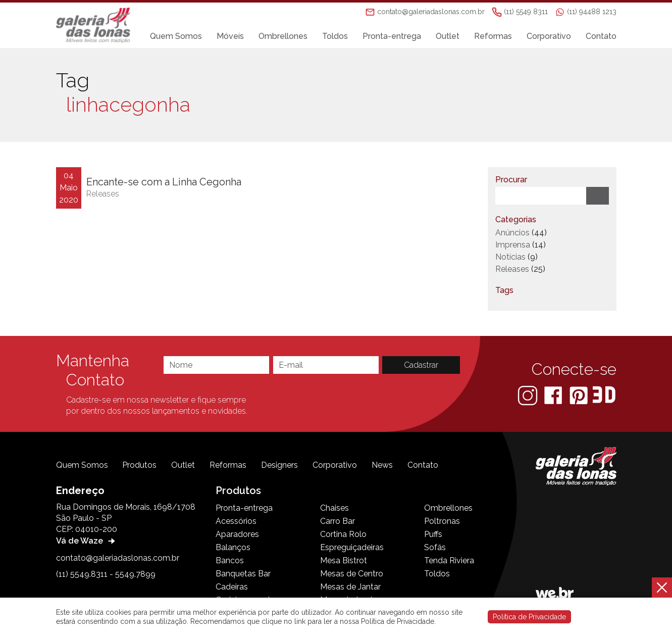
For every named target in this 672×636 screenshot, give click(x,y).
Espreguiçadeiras (352, 547)
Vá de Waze (87, 541)
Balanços (233, 547)
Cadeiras (232, 587)
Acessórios (236, 521)
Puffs (433, 534)
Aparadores (237, 534)
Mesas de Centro (352, 574)
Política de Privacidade (529, 617)
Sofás (435, 547)
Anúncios (512, 233)
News (382, 465)
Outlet (448, 36)
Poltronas (442, 521)
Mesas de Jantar (350, 587)
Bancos (230, 560)
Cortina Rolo (343, 534)
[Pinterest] (580, 395)
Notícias (510, 257)
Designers (279, 465)
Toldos (335, 36)
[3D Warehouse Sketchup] (604, 395)
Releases (103, 194)
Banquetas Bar (243, 574)
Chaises (334, 508)
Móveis (230, 36)
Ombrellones (283, 36)
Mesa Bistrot (344, 560)
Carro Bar (338, 521)
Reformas (493, 36)
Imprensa (513, 245)
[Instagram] (529, 395)
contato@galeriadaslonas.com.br (118, 558)
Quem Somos (176, 36)
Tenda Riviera (449, 560)
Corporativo (549, 36)
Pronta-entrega (392, 36)
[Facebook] (554, 395)
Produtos (139, 465)
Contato (601, 36)
